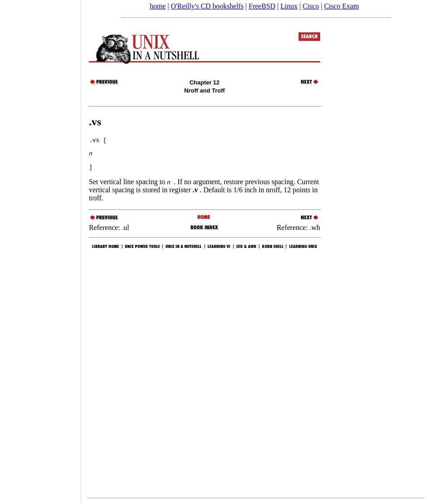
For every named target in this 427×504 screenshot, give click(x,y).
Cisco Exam (342, 6)
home (158, 6)
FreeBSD (262, 6)
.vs (95, 122)
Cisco (311, 6)
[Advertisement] (40, 249)
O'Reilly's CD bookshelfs (207, 6)
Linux (289, 6)
